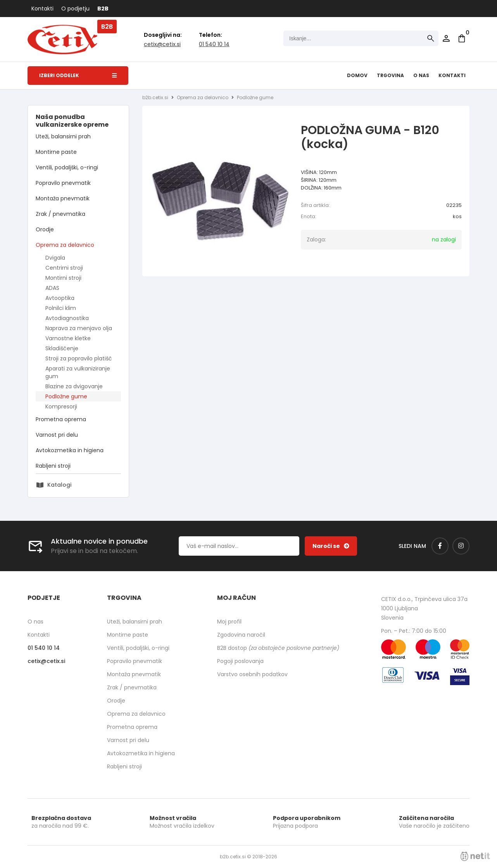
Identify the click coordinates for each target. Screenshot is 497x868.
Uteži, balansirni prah (63, 136)
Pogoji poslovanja (240, 661)
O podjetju (75, 9)
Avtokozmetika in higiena (70, 450)
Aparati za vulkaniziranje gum (78, 372)
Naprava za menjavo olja (79, 328)
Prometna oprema (61, 419)
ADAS (52, 288)
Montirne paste (56, 152)
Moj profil (229, 622)
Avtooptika (60, 298)
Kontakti (42, 9)
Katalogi (59, 485)
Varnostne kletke (68, 338)
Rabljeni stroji (53, 466)
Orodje (45, 229)
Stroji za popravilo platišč (79, 358)
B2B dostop (278, 648)
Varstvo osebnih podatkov (252, 674)
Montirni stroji (63, 278)
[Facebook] (440, 546)
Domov (357, 75)
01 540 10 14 (214, 44)
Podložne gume (66, 396)
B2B (103, 9)
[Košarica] (462, 38)
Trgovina (390, 75)
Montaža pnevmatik (63, 198)
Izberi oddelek (78, 75)
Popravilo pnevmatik (63, 183)
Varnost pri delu (57, 435)
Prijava (446, 38)
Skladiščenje (62, 348)
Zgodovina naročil (241, 635)
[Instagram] (461, 546)
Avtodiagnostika (67, 318)
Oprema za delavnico (65, 245)
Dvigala (55, 258)
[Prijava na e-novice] (331, 546)
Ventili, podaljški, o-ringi (67, 167)
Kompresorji (61, 406)
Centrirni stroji (64, 268)
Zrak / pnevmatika (60, 214)
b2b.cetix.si (155, 97)
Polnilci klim (61, 308)
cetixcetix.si (162, 44)
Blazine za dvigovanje (74, 386)
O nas (421, 75)
